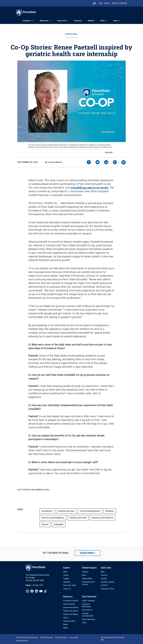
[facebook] (89, 162)
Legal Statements (22, 641)
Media (65, 628)
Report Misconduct (89, 619)
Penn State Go (87, 610)
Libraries (104, 579)
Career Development (90, 511)
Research (78, 21)
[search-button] (94, 3)
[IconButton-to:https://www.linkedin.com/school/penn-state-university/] (36, 591)
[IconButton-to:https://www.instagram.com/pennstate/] (27, 591)
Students (110, 511)
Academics (27, 21)
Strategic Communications (88, 615)
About (116, 21)
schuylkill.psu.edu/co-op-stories (89, 188)
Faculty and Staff (78, 518)
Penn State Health (70, 585)
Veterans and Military (71, 614)
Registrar (85, 572)
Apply (107, 3)
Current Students (69, 604)
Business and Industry (103, 518)
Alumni (45, 524)
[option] (34, 585)
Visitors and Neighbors (53, 518)
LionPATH (104, 585)
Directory (104, 575)
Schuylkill (71, 34)
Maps (103, 572)
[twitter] (98, 162)
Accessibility (74, 638)
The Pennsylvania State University (27, 638)
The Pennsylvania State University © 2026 (113, 639)
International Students (71, 607)
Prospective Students (71, 601)
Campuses (67, 582)
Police (84, 623)
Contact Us (67, 589)
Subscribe (87, 553)
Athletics (91, 21)
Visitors (66, 618)
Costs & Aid (61, 21)
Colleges (66, 579)
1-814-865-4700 (37, 585)
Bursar (84, 575)
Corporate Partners (108, 589)
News (103, 21)
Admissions (44, 21)
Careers (66, 575)
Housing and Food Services (88, 583)
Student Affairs (87, 579)
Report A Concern (119, 3)
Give (101, 3)
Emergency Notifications (86, 605)
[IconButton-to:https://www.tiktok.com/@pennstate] (45, 591)
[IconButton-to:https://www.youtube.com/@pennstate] (41, 591)
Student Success (66, 511)
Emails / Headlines (88, 601)
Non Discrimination (61, 638)
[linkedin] (106, 162)
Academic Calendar (108, 582)
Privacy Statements (47, 638)
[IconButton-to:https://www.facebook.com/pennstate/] (32, 591)
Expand (109, 153)
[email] (115, 162)
